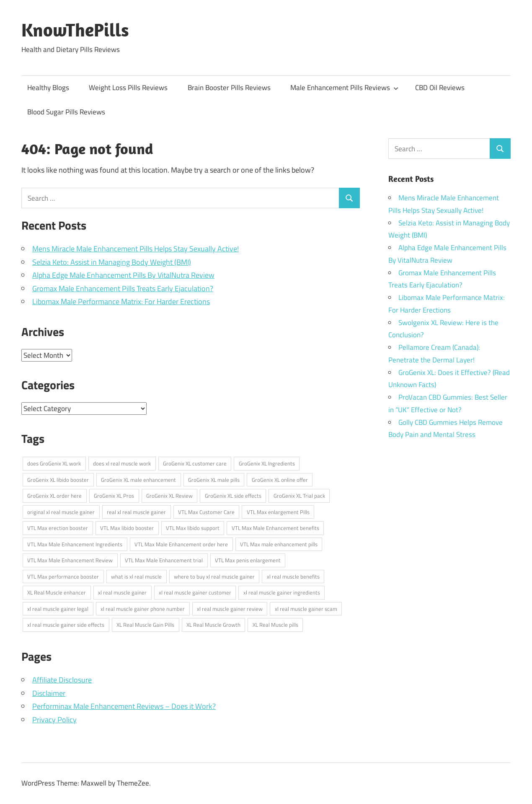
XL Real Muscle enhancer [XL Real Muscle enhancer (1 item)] (57, 592)
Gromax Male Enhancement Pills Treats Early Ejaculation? (123, 288)
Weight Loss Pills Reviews (128, 88)
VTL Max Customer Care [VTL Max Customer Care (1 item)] (206, 512)
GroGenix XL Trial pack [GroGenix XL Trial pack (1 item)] (299, 496)
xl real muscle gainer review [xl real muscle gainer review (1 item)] (230, 609)
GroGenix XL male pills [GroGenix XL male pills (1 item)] (214, 480)
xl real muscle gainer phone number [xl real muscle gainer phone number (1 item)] (143, 609)
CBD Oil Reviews (440, 88)
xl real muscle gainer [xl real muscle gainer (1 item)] (122, 592)
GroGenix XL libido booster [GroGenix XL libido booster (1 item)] (58, 480)
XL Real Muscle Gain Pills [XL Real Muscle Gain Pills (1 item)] (145, 625)
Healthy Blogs (48, 88)
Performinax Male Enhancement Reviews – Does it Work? (124, 706)
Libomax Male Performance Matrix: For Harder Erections (121, 301)
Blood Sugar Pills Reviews (66, 112)
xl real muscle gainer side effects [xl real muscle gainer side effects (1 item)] (66, 625)
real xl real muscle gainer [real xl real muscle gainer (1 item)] (136, 512)
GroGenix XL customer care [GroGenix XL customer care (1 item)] (195, 463)
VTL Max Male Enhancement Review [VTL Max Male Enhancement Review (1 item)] (70, 560)
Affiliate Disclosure (62, 680)
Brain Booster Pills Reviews (229, 88)
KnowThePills (75, 30)
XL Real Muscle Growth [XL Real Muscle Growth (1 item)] (213, 625)
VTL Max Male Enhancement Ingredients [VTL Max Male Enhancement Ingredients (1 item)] (75, 544)
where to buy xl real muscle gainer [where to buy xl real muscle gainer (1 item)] (214, 577)
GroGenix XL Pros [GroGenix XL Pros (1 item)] (114, 496)
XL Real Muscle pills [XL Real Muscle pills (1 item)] (275, 625)
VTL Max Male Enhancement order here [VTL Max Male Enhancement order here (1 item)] (181, 544)
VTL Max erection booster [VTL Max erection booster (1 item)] (58, 528)
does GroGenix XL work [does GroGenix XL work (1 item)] (54, 463)
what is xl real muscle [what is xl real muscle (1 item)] (136, 577)
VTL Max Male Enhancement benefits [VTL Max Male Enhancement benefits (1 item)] (275, 528)
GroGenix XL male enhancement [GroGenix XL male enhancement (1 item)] (138, 480)
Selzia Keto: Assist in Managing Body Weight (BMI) (112, 262)
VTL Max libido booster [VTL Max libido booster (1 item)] (127, 528)
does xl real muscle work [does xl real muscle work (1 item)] (122, 463)
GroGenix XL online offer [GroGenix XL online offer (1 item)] (280, 480)
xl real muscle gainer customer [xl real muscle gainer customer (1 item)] (195, 592)
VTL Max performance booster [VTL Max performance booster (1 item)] (63, 577)
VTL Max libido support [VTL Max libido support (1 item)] (193, 528)
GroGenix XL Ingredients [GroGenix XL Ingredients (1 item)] (267, 463)
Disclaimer (49, 693)
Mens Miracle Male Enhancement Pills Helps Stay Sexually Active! (136, 249)
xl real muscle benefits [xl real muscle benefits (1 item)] (293, 577)
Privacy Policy (54, 720)
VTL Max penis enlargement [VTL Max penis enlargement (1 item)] (248, 560)
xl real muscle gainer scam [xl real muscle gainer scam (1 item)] (306, 609)
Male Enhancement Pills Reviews (344, 88)
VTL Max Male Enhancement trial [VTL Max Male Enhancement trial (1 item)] (164, 560)
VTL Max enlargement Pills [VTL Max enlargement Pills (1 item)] (278, 512)
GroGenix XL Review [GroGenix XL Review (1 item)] (169, 496)
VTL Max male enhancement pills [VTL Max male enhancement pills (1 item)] (279, 544)
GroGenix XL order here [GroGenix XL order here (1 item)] (54, 496)
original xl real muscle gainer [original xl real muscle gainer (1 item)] (61, 512)
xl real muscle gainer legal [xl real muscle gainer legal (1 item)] (58, 609)
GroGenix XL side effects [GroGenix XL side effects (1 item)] (233, 496)
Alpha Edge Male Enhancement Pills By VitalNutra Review (123, 275)
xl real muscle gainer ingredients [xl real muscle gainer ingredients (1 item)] (282, 592)
